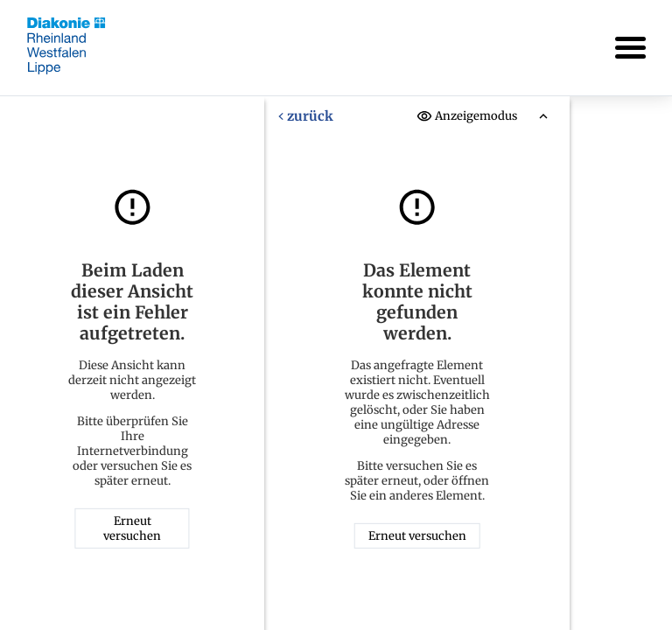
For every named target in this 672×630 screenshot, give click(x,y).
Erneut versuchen (132, 528)
